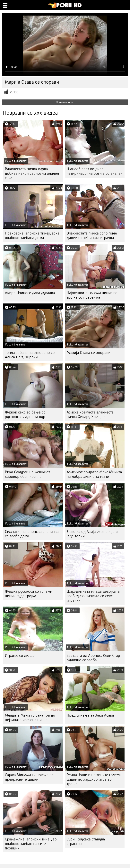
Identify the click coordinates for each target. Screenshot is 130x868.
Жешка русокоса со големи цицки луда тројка (29, 594)
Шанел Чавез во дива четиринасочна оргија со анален (95, 171)
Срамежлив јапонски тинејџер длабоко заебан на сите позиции (31, 844)
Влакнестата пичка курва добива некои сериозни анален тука (32, 173)
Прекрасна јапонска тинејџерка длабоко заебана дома (32, 235)
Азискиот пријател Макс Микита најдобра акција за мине (94, 474)
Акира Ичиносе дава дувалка (30, 293)
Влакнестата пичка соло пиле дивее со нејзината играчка (92, 235)
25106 (14, 92)
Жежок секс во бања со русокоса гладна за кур (25, 414)
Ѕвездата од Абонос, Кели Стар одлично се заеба (93, 658)
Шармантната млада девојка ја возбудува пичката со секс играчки (93, 596)
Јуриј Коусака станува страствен (86, 841)
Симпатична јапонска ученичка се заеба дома (32, 534)
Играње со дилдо (20, 655)
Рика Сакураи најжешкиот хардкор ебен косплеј (27, 474)
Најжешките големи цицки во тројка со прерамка (92, 295)
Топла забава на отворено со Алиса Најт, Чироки (30, 355)
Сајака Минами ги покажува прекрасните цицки (29, 777)
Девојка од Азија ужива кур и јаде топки (92, 534)
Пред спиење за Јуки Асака (90, 715)
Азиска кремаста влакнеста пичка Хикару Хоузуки (90, 414)
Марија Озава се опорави (89, 353)
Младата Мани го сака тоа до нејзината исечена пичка (30, 718)
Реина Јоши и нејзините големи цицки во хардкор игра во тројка (94, 779)
